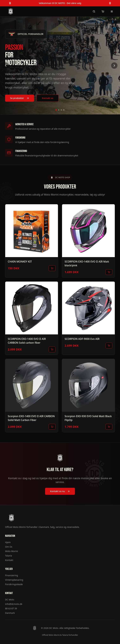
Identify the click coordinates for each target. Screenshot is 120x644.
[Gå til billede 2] (59, 110)
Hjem (8, 542)
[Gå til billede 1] (56, 110)
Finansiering (12, 575)
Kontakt (9, 560)
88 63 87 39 (11, 608)
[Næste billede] (114, 66)
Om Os (9, 547)
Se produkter (20, 98)
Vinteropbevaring (14, 580)
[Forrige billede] (6, 66)
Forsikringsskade (14, 584)
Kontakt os (48, 98)
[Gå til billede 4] (64, 110)
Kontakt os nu (60, 491)
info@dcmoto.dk (14, 604)
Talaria (8, 556)
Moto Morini (12, 551)
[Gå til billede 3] (61, 110)
